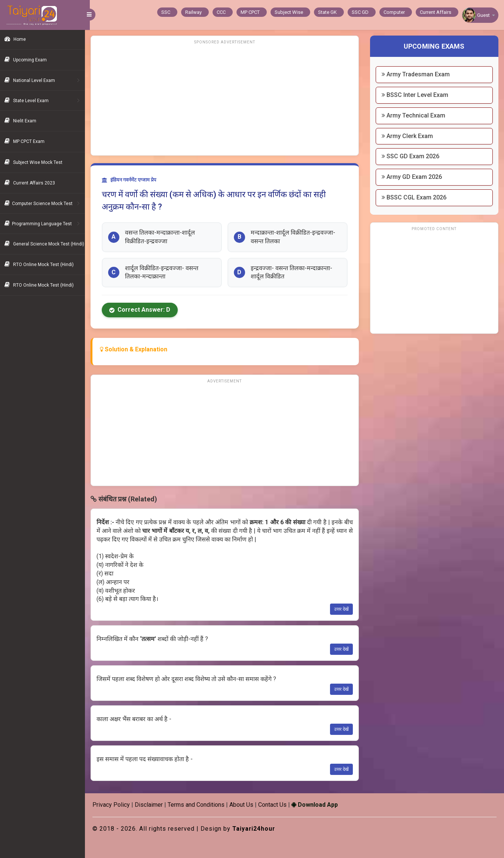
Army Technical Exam (415, 115)
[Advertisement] (228, 99)
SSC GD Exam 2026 (412, 156)
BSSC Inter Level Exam (416, 95)
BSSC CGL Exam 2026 (416, 197)
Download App (320, 805)
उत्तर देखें (343, 609)
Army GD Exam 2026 (413, 177)
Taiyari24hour (259, 829)
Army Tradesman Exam (417, 74)
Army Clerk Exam (409, 136)
